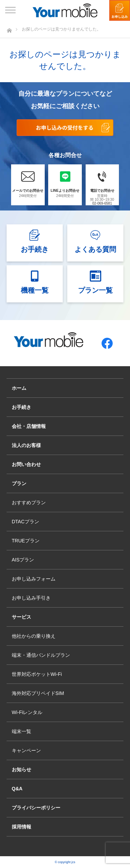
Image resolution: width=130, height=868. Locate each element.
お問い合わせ (26, 464)
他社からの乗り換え (34, 636)
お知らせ (21, 770)
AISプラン (23, 560)
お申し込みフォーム (34, 579)
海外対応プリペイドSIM (38, 693)
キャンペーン (26, 750)
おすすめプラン (29, 502)
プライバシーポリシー (36, 808)
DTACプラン (25, 522)
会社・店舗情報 (29, 426)
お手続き (21, 407)
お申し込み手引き (31, 598)
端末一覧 (21, 731)
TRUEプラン (26, 541)
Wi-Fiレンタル (27, 712)
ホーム (19, 388)
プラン (19, 483)
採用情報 (21, 827)
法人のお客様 (26, 445)
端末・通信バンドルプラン (41, 655)
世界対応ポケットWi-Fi (37, 674)
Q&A (17, 789)
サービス (21, 617)
